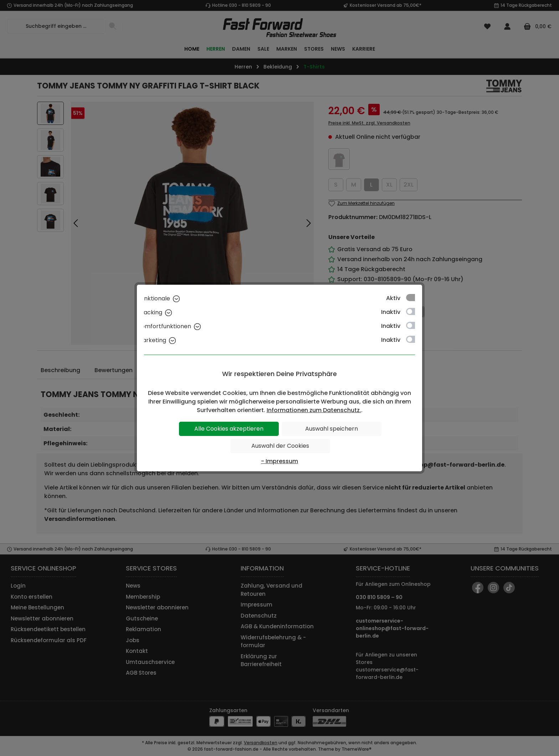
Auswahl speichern (332, 429)
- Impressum (279, 461)
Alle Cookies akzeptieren (229, 429)
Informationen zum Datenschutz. (314, 410)
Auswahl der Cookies (280, 446)
